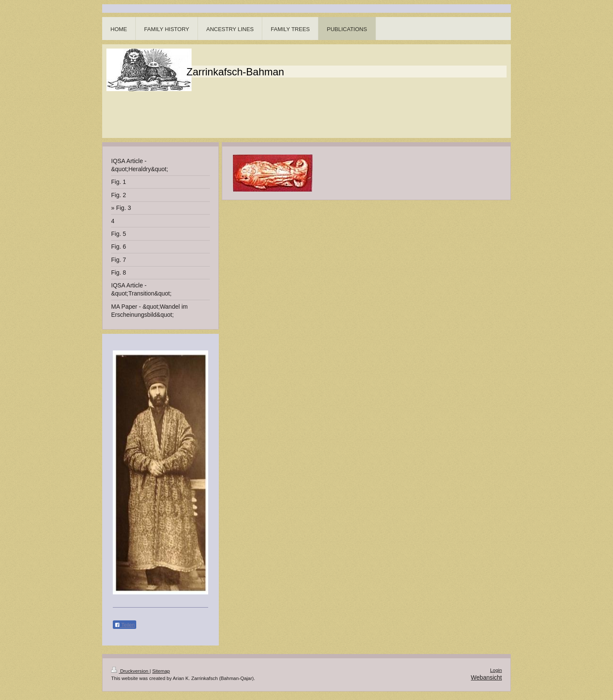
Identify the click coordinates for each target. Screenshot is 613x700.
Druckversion (130, 671)
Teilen (125, 625)
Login (496, 670)
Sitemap (161, 671)
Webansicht (486, 677)
